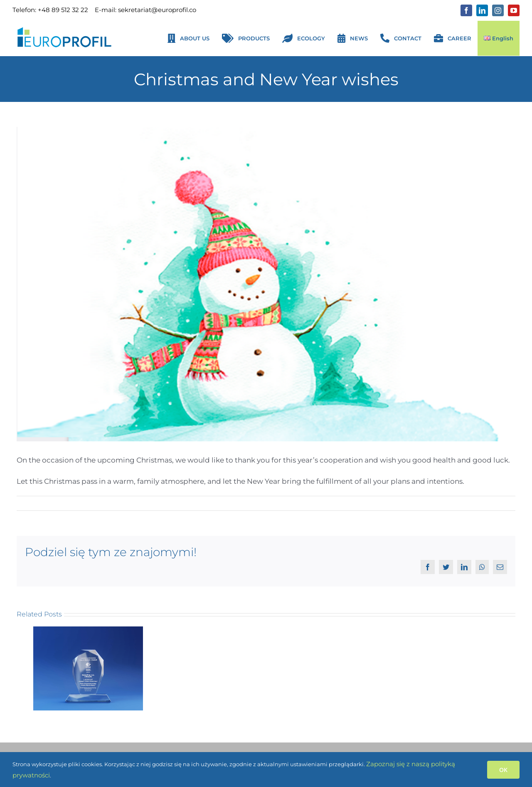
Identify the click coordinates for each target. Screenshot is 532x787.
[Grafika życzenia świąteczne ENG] (266, 284)
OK (503, 770)
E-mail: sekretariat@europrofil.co (145, 10)
